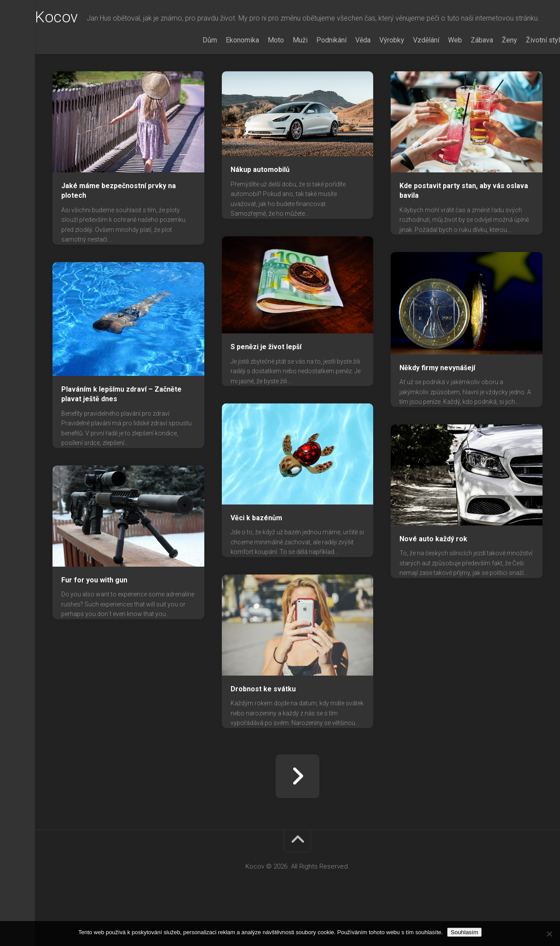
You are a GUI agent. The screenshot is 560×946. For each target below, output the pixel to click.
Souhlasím (464, 932)
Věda (345, 75)
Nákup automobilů (260, 205)
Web (437, 75)
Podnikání (314, 75)
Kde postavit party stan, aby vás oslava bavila (464, 226)
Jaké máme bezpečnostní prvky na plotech (119, 226)
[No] (549, 934)
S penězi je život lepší (266, 382)
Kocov (74, 18)
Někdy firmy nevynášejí (437, 403)
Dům (192, 75)
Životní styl (525, 75)
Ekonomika (225, 75)
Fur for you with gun (94, 615)
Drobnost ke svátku (263, 724)
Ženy (492, 75)
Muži (283, 75)
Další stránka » (297, 811)
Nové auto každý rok (433, 574)
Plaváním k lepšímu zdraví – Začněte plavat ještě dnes (121, 429)
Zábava (464, 75)
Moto (258, 75)
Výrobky (374, 75)
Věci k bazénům (256, 553)
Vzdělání (409, 75)
